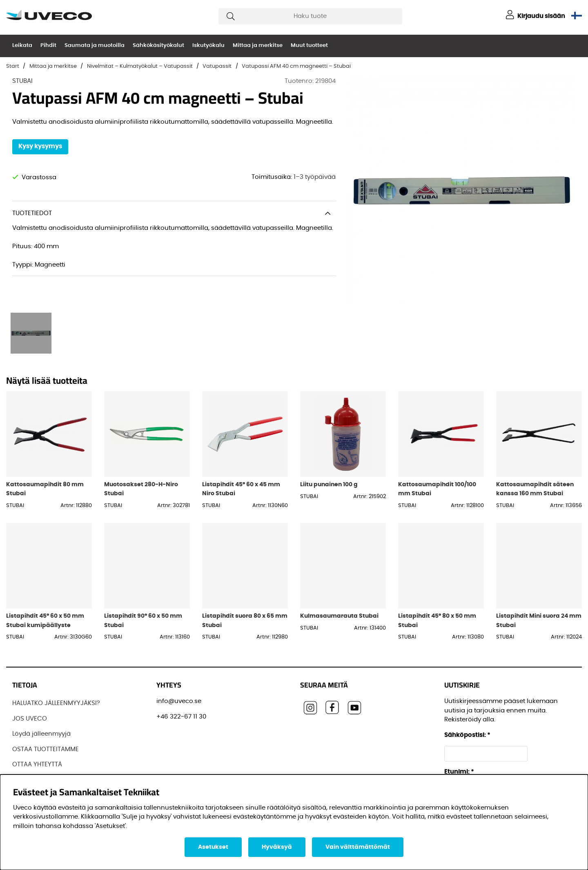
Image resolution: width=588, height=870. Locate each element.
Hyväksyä (277, 847)
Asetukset (213, 847)
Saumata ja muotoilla (95, 46)
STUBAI (22, 81)
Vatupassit (217, 66)
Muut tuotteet (309, 46)
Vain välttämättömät (358, 847)
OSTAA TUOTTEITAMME (46, 749)
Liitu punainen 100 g (329, 484)
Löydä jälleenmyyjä (41, 734)
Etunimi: (459, 772)
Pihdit (48, 46)
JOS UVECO (30, 719)
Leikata (22, 46)
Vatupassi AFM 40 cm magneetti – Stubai (296, 66)
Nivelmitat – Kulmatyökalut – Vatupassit (140, 66)
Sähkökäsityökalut (158, 46)
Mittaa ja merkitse (258, 46)
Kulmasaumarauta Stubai (339, 616)
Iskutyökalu (208, 46)
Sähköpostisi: (467, 735)
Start (13, 66)
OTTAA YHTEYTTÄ (37, 764)
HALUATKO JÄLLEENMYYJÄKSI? (56, 703)
